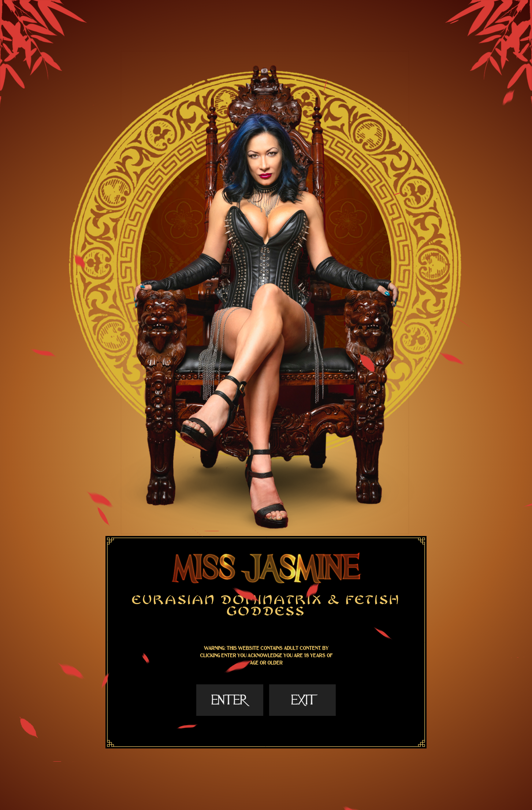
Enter (230, 700)
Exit (302, 700)
